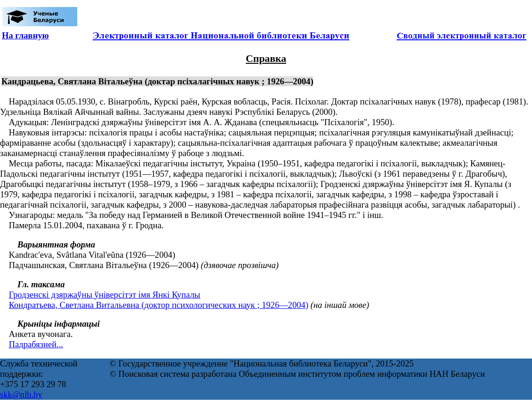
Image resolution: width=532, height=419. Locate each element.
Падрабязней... (36, 344)
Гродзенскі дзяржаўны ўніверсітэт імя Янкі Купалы (105, 295)
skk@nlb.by (21, 394)
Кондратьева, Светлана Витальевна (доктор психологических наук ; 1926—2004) (159, 305)
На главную (25, 35)
